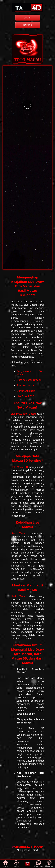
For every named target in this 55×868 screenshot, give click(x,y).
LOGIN (27, 17)
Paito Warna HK (25, 385)
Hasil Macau (20, 596)
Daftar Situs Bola (26, 391)
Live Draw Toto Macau (24, 414)
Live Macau (20, 533)
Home (5, 864)
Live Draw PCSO (26, 396)
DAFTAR (27, 25)
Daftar (16, 864)
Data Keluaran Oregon (29, 380)
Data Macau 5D (20, 467)
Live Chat (49, 864)
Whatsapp (38, 864)
